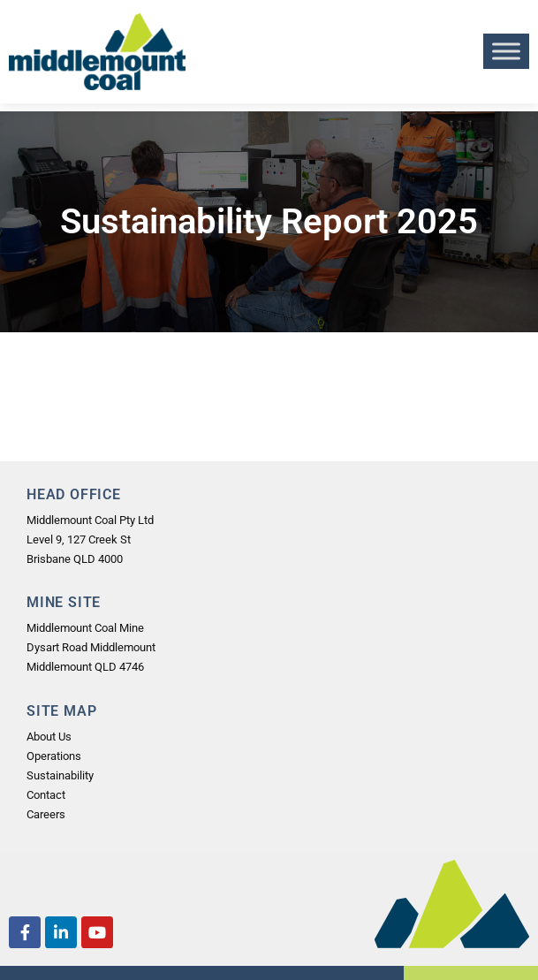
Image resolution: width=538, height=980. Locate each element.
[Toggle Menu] (506, 52)
